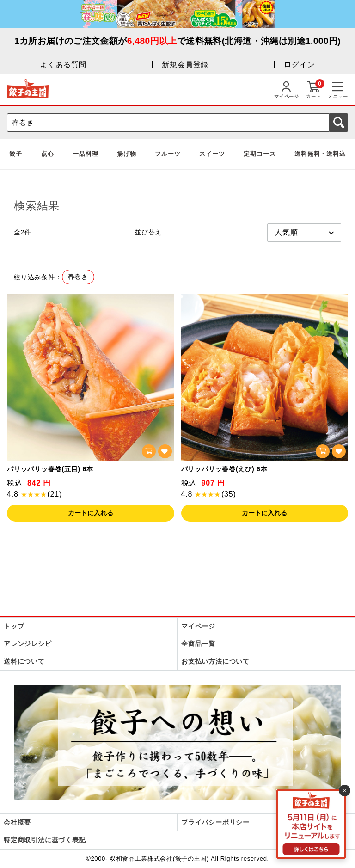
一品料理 (85, 154)
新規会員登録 (185, 65)
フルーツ (168, 154)
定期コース (260, 154)
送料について (24, 661)
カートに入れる (91, 513)
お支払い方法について (215, 661)
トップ (14, 626)
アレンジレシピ (28, 644)
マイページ (198, 626)
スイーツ (212, 154)
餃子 (16, 154)
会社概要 (17, 822)
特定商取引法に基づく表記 (45, 840)
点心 (48, 154)
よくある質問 (63, 65)
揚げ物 (126, 154)
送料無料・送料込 (320, 154)
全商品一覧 (198, 644)
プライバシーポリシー (215, 822)
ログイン (299, 65)
